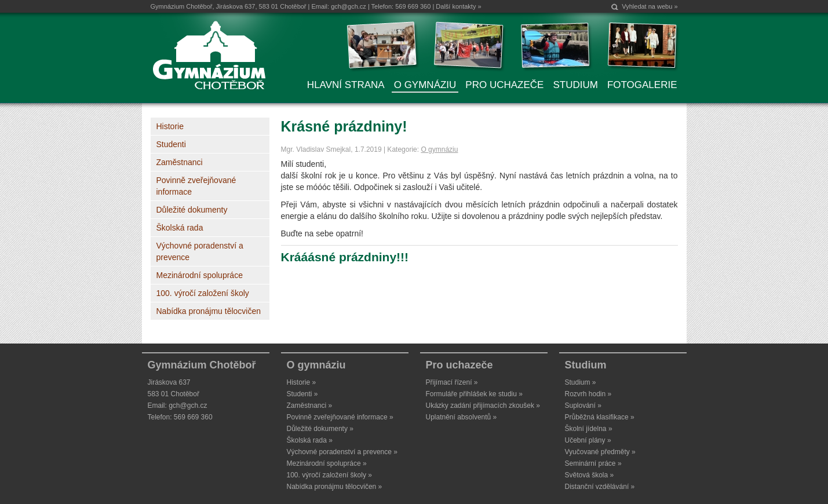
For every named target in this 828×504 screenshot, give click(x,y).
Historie (170, 126)
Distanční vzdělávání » (600, 487)
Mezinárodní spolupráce (200, 275)
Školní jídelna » (589, 429)
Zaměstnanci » (310, 406)
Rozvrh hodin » (588, 394)
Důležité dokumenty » (320, 429)
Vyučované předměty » (600, 452)
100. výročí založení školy (203, 293)
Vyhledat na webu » (650, 6)
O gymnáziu (439, 149)
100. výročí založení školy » (329, 475)
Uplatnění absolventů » (462, 417)
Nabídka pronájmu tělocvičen (209, 311)
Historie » (302, 382)
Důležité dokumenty (192, 210)
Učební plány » (588, 440)
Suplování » (583, 406)
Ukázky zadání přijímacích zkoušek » (483, 406)
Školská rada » (310, 440)
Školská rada (180, 228)
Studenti (171, 144)
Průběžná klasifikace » (600, 417)
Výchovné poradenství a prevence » (342, 452)
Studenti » (302, 394)
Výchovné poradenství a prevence (200, 251)
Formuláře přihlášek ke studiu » (474, 394)
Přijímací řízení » (452, 382)
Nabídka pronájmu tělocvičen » (335, 487)
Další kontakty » (458, 6)
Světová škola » (590, 475)
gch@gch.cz (349, 6)
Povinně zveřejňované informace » (340, 417)
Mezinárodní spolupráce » (327, 463)
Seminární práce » (593, 463)
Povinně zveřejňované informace (196, 186)
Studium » (581, 382)
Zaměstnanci (180, 162)
